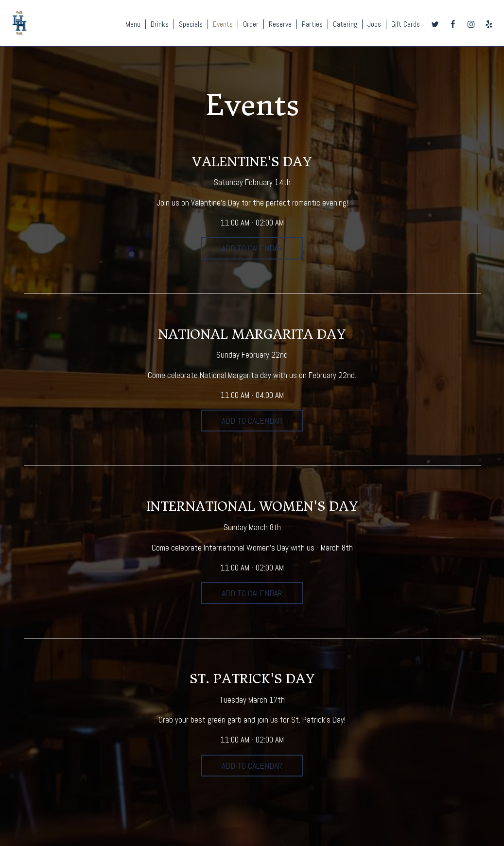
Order (251, 24)
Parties (312, 24)
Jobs (374, 24)
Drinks (160, 24)
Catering (345, 24)
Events (223, 24)
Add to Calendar (252, 248)
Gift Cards (406, 24)
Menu (133, 24)
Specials (191, 24)
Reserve (280, 24)
